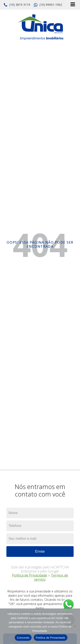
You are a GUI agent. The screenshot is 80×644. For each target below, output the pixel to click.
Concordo (23, 638)
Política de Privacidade (30, 575)
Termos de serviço (51, 577)
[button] (17, 5)
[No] (75, 626)
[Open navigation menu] (73, 5)
